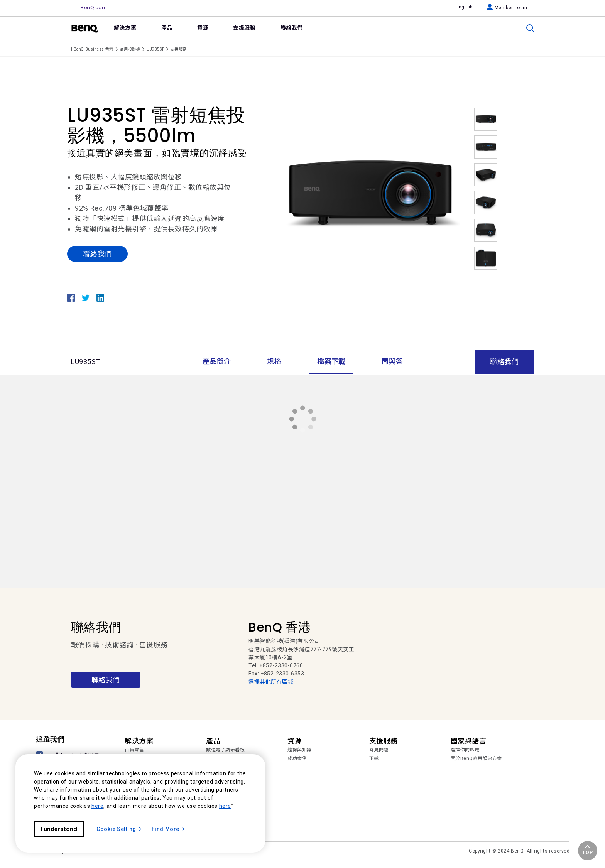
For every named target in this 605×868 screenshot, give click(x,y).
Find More (169, 829)
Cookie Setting (119, 829)
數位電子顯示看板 (225, 750)
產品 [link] (167, 28)
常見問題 (379, 750)
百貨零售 (134, 750)
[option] (370, 194)
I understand (59, 829)
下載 (374, 758)
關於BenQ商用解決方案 (476, 758)
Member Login (507, 8)
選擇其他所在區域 (271, 682)
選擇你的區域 (465, 750)
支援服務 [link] (244, 28)
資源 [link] (203, 28)
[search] (530, 28)
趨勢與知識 (300, 750)
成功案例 (297, 758)
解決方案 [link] (125, 28)
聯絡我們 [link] (292, 28)
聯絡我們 (97, 254)
